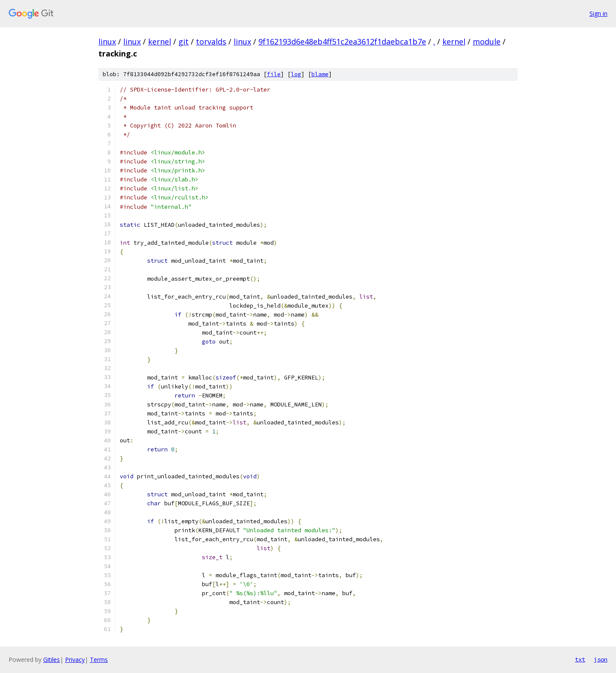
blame (320, 74)
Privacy (75, 660)
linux (107, 42)
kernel (160, 42)
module (487, 42)
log (296, 74)
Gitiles (52, 660)
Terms (99, 660)
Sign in (598, 13)
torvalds (211, 42)
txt (580, 659)
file (274, 74)
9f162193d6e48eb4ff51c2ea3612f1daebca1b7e (342, 42)
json (601, 659)
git (184, 42)
